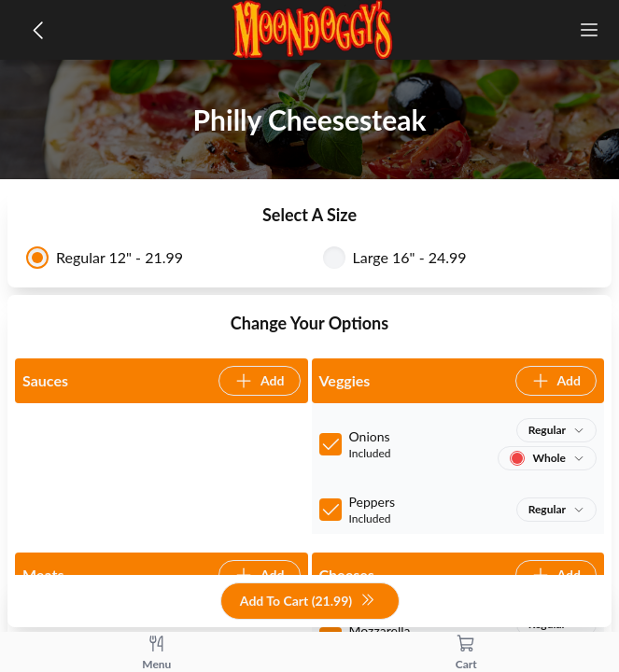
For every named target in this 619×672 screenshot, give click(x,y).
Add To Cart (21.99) (308, 602)
